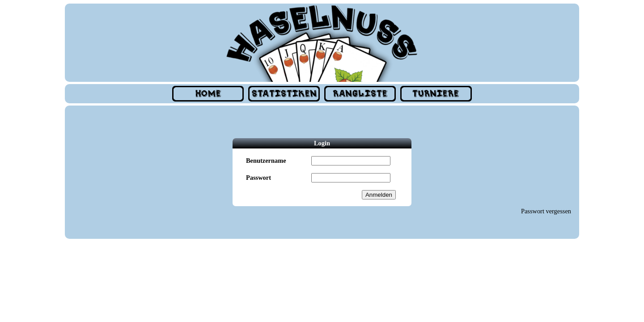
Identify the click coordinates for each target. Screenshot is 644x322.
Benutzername (266, 161)
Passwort (258, 178)
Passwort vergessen (546, 211)
